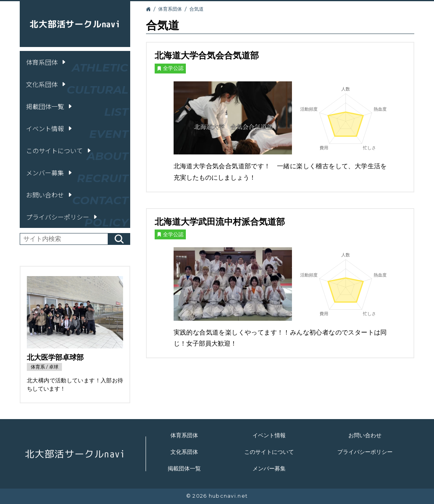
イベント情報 (50, 128)
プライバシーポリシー (62, 217)
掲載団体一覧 (50, 106)
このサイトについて (59, 150)
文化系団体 (47, 84)
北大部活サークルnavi (75, 24)
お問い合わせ (50, 195)
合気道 (196, 9)
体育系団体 (47, 62)
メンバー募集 (50, 173)
